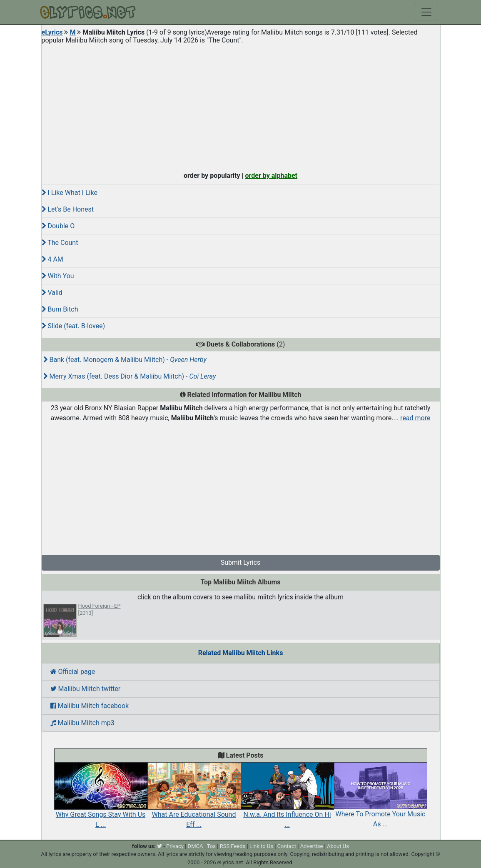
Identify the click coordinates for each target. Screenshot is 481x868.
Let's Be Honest (68, 209)
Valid (52, 293)
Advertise (312, 846)
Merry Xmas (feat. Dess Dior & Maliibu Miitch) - (130, 376)
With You (58, 276)
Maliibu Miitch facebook (90, 706)
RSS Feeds (233, 846)
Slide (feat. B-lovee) (74, 326)
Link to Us (261, 846)
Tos (211, 846)
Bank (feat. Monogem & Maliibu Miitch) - (125, 360)
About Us (338, 846)
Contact (287, 846)
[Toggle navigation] (426, 12)
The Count (60, 243)
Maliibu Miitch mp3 (82, 723)
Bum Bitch (60, 309)
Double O (58, 226)
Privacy (175, 846)
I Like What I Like (70, 193)
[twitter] (160, 846)
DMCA (196, 846)
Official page (73, 672)
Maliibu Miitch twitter (86, 689)
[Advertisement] (241, 106)
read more (415, 418)
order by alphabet (271, 176)
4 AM (52, 259)
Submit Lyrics (241, 562)
